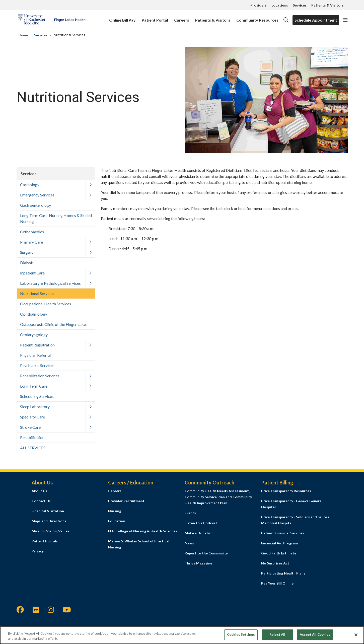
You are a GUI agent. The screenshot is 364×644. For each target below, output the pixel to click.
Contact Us (41, 501)
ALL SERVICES (33, 448)
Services (300, 5)
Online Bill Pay (122, 18)
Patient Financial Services (283, 533)
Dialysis (27, 263)
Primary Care (31, 242)
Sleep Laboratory (35, 407)
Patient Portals (45, 541)
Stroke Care (30, 427)
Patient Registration (37, 345)
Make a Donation (199, 533)
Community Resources (257, 18)
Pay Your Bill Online (277, 583)
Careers (182, 18)
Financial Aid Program (279, 543)
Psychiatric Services (37, 365)
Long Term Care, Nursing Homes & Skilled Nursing (56, 218)
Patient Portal (155, 18)
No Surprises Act (275, 563)
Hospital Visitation (48, 511)
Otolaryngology (34, 335)
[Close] (356, 635)
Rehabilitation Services (40, 376)
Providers (259, 5)
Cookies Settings (241, 634)
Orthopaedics (32, 232)
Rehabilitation (32, 437)
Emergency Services (37, 195)
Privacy (38, 551)
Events (190, 513)
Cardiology (30, 185)
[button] (345, 20)
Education (117, 521)
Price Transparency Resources (286, 491)
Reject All (277, 634)
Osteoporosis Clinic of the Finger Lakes (54, 324)
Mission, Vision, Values (50, 531)
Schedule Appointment (316, 20)
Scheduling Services (37, 396)
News (189, 543)
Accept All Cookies (315, 634)
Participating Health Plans (283, 573)
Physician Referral (36, 355)
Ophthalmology (34, 314)
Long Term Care (34, 386)
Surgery (27, 252)
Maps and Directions (49, 521)
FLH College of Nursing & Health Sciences (143, 531)
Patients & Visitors (327, 5)
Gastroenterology (35, 205)
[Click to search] (286, 20)
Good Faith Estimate (279, 553)
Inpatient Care (32, 273)
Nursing (115, 511)
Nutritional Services (37, 293)
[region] (182, 635)
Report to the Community (206, 553)
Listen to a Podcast (201, 523)
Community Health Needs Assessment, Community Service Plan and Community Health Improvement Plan (218, 497)
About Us (39, 491)
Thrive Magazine (198, 563)
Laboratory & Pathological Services (50, 283)
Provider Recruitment (126, 501)
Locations (280, 5)
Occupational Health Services (46, 304)
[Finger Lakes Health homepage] (52, 20)
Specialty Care (32, 417)
